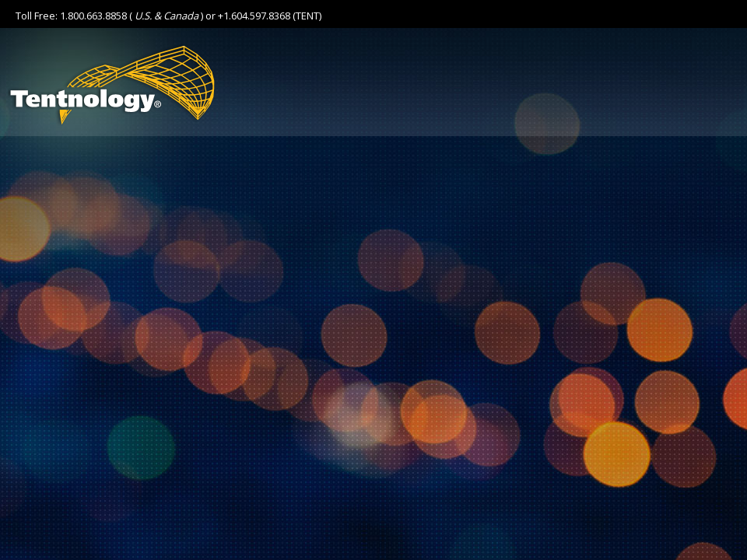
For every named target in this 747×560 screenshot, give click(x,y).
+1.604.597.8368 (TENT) (270, 16)
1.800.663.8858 (93, 16)
